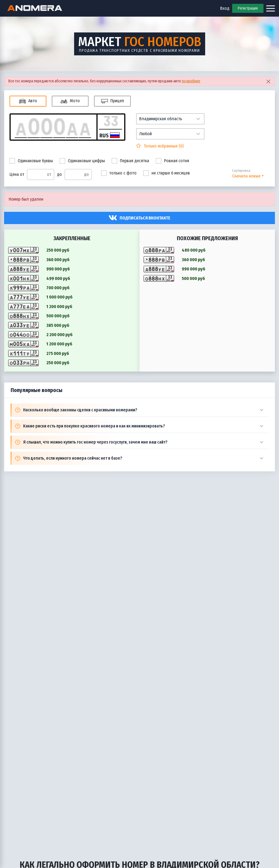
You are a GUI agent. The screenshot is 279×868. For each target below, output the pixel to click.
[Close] (268, 81)
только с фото (119, 173)
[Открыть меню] (271, 8)
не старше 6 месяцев (167, 173)
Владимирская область (161, 119)
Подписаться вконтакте (145, 218)
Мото (70, 101)
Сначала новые (246, 176)
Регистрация (248, 8)
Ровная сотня (172, 161)
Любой (145, 134)
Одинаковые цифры (82, 161)
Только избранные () (163, 146)
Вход (225, 8)
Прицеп (113, 101)
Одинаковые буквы (31, 161)
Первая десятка (130, 161)
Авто (28, 101)
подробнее (191, 81)
